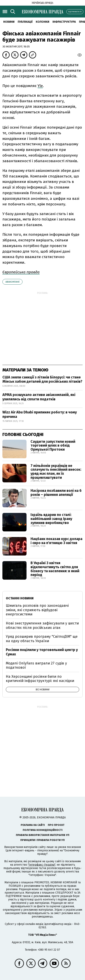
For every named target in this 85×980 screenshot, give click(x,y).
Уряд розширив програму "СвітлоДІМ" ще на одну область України (42, 639)
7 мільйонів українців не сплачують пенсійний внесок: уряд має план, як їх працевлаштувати (56, 472)
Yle (40, 86)
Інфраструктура (64, 22)
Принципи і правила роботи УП (42, 840)
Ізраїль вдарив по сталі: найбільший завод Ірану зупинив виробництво (51, 519)
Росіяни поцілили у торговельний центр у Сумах (42, 652)
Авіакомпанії (12, 282)
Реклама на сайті (33, 825)
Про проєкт (56, 825)
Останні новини (20, 598)
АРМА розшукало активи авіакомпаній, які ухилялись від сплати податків (39, 397)
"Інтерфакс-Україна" (42, 865)
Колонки (42, 22)
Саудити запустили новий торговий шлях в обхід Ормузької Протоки (53, 446)
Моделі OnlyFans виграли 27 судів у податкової (36, 665)
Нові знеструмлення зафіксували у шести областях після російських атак (42, 625)
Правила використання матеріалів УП (43, 835)
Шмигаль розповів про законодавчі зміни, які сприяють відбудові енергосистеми (37, 610)
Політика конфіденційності (43, 830)
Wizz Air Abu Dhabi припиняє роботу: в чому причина (40, 414)
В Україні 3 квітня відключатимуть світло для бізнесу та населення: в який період (55, 569)
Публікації (25, 22)
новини (9, 22)
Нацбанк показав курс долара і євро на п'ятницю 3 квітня (56, 541)
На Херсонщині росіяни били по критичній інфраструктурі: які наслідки (40, 679)
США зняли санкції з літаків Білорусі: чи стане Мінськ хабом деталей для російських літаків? (42, 379)
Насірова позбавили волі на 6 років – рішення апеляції (56, 493)
